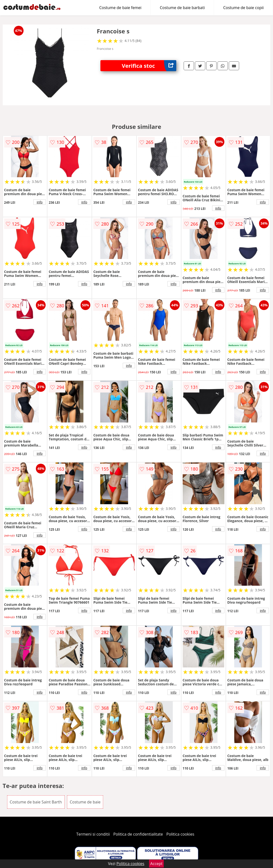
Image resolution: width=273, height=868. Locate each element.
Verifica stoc (149, 66)
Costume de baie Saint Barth (36, 802)
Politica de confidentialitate (138, 834)
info (40, 202)
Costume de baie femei (120, 8)
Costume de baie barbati (182, 8)
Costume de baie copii (243, 8)
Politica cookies (180, 834)
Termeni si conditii (93, 834)
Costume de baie (85, 802)
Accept (156, 864)
